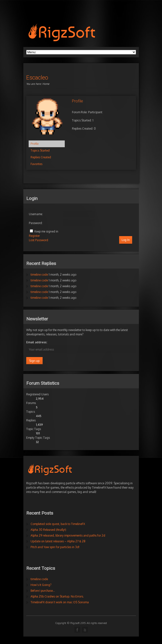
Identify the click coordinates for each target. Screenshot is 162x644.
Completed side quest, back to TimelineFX (58, 524)
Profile (35, 144)
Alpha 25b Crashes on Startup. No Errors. (57, 596)
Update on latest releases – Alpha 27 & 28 (58, 541)
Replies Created (41, 157)
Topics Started (40, 150)
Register (34, 236)
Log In (126, 240)
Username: (36, 214)
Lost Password (39, 240)
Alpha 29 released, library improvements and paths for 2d (68, 535)
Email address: (37, 342)
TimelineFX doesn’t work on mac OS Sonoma (60, 602)
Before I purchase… (43, 591)
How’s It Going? (41, 585)
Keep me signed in (46, 231)
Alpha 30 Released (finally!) (48, 530)
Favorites (36, 164)
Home (46, 84)
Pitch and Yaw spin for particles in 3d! (55, 547)
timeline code (39, 275)
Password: (36, 223)
